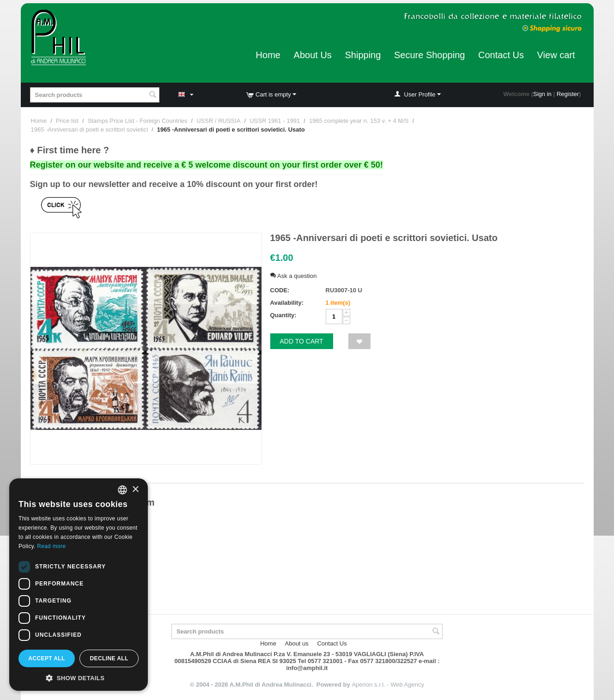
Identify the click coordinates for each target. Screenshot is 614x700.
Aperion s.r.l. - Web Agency (388, 685)
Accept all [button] (47, 658)
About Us (313, 55)
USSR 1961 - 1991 (275, 121)
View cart (556, 55)
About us (297, 643)
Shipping (363, 55)
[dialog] (79, 585)
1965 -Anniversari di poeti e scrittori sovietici (90, 130)
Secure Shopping (429, 55)
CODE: (280, 290)
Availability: (287, 303)
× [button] (135, 490)
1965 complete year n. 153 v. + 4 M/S (359, 121)
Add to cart (302, 341)
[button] (79, 677)
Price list (67, 121)
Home (268, 55)
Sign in (542, 94)
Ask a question (294, 276)
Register (568, 94)
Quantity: (283, 315)
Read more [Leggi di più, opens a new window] (51, 546)
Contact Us (501, 55)
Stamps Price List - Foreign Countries (138, 121)
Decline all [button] (109, 658)
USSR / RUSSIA (218, 121)
